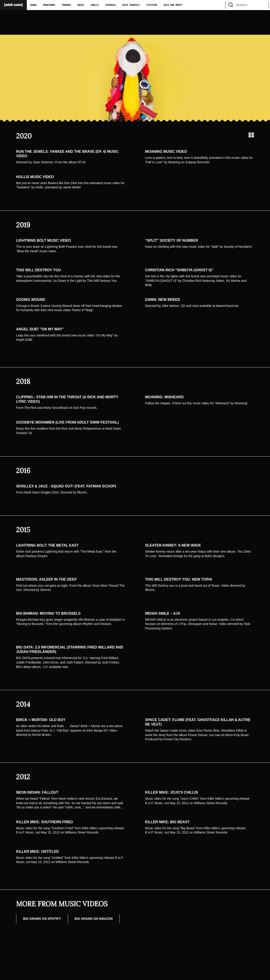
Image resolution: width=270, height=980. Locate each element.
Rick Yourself (131, 5)
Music (81, 5)
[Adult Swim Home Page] (13, 5)
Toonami (66, 5)
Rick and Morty (173, 5)
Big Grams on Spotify (42, 919)
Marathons (49, 5)
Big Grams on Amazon (94, 919)
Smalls (95, 5)
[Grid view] (251, 135)
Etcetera (152, 5)
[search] (263, 5)
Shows (33, 5)
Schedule (111, 5)
